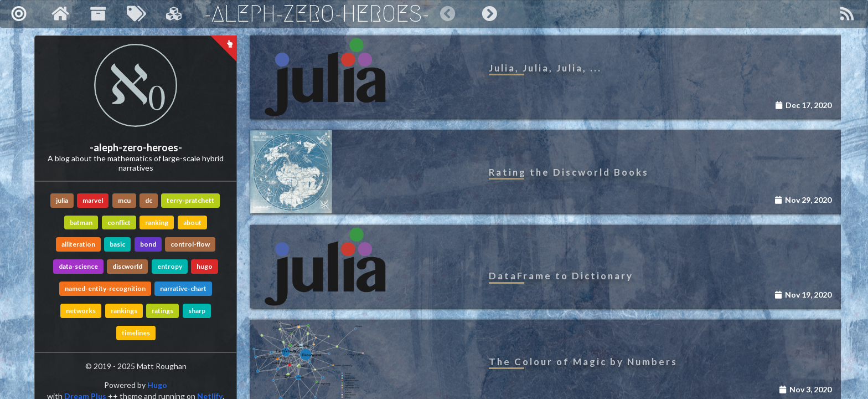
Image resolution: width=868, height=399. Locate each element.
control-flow (190, 244)
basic (117, 244)
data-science (78, 266)
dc (149, 200)
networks (81, 311)
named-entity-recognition (105, 288)
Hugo (157, 385)
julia (62, 200)
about (192, 222)
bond (148, 244)
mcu (124, 200)
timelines (136, 333)
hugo (205, 266)
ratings (162, 311)
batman (81, 222)
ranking (157, 222)
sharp (197, 311)
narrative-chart (183, 288)
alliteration (78, 244)
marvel (93, 200)
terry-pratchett (190, 200)
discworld (127, 266)
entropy (170, 266)
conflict (119, 222)
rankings (124, 311)
